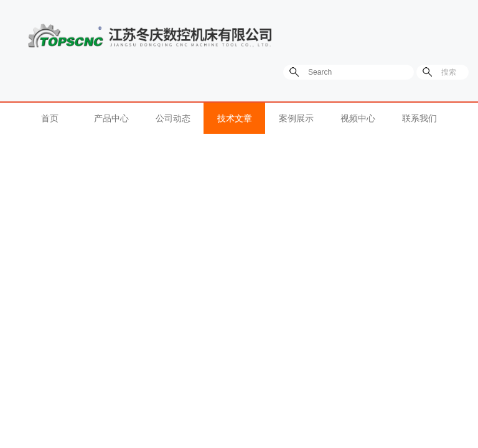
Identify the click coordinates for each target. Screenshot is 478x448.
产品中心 (111, 118)
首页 (50, 118)
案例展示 (296, 118)
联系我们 (419, 118)
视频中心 (358, 118)
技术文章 (235, 118)
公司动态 (173, 118)
